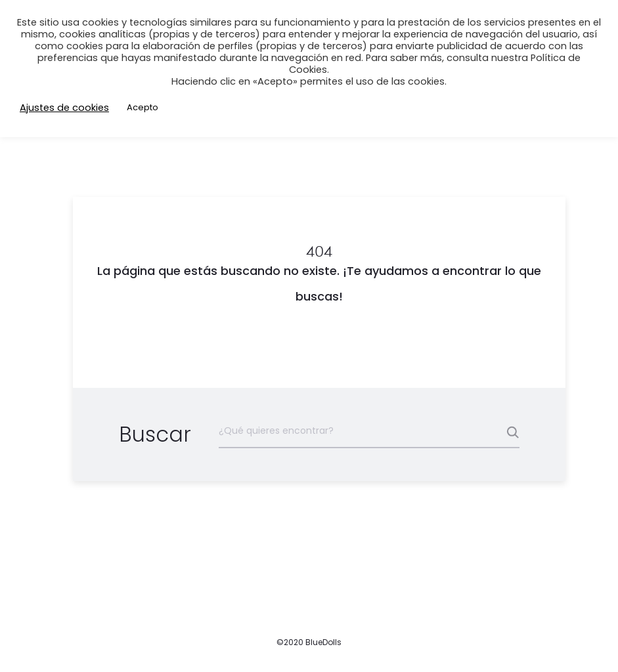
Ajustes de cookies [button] (64, 108)
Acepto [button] (143, 107)
